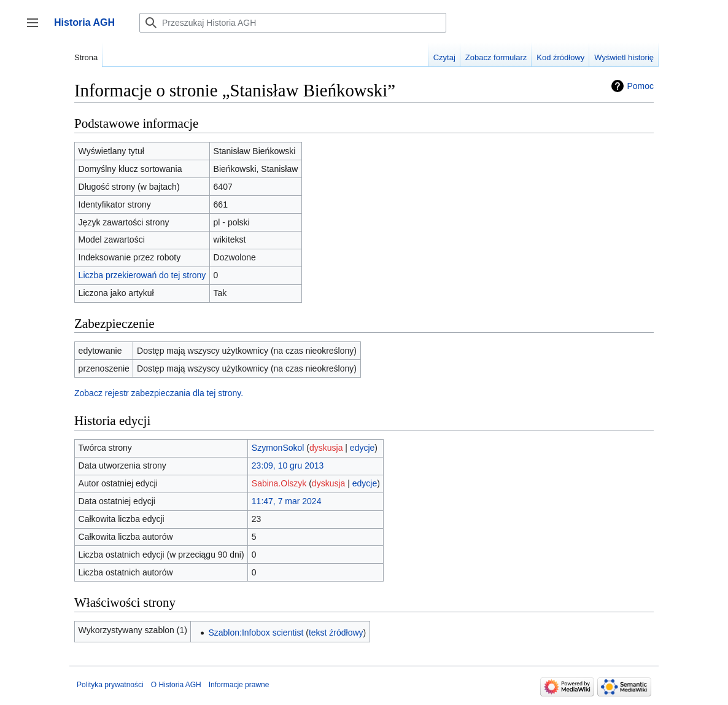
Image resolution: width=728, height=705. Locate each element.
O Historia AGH (176, 685)
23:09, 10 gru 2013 (288, 465)
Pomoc (640, 86)
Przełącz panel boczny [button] (37, 29)
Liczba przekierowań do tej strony (142, 275)
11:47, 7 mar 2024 (287, 501)
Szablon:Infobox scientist (256, 633)
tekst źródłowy (336, 633)
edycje (362, 448)
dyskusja (326, 448)
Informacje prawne (239, 685)
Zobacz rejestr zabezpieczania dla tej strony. (159, 393)
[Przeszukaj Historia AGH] (293, 23)
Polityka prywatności (110, 685)
